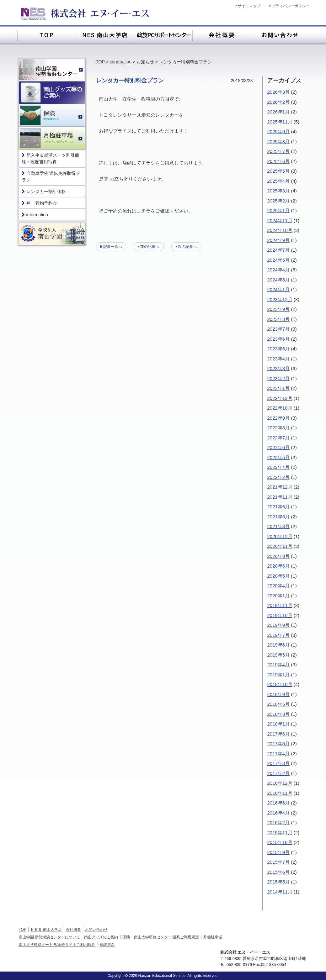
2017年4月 (279, 754)
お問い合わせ (96, 930)
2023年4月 (279, 359)
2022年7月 (279, 438)
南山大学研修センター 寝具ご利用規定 (166, 937)
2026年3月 (279, 92)
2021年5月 (279, 517)
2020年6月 (279, 566)
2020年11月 (280, 546)
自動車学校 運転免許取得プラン (51, 177)
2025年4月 (279, 181)
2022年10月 (280, 408)
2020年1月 (279, 596)
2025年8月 (279, 141)
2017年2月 (279, 773)
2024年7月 (279, 250)
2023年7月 (279, 329)
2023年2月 (279, 378)
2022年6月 (279, 447)
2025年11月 (280, 122)
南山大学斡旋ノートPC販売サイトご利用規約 (57, 945)
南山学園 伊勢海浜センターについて (49, 937)
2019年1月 (279, 675)
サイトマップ (249, 6)
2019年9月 (279, 625)
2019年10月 (280, 615)
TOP (100, 62)
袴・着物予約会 (39, 203)
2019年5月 (279, 655)
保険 (126, 937)
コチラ (144, 211)
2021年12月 (280, 487)
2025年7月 (279, 151)
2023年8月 (279, 319)
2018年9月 (279, 694)
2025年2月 (279, 201)
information (121, 62)
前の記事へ (150, 247)
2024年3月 (279, 280)
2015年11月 (280, 833)
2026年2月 (279, 102)
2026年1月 (279, 112)
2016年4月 (279, 813)
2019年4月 (279, 665)
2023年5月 (279, 349)
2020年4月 (279, 586)
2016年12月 (280, 783)
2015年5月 (279, 882)
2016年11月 (280, 793)
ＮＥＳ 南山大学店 (46, 930)
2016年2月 (279, 823)
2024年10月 (280, 230)
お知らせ (145, 62)
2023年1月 (279, 388)
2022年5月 (279, 457)
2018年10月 (280, 684)
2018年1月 (279, 724)
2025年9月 (279, 131)
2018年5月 (279, 704)
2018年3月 (279, 714)
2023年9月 (279, 309)
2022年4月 (279, 467)
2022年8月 (279, 428)
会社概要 (73, 930)
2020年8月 (279, 556)
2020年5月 (279, 576)
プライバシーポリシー (291, 6)
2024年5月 (279, 260)
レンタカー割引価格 (44, 191)
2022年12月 (280, 398)
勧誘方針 (107, 945)
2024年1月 (279, 289)
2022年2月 (279, 477)
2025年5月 (279, 171)
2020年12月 (280, 536)
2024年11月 (280, 220)
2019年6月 (279, 645)
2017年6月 (279, 734)
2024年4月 (279, 270)
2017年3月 (279, 763)
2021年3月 (279, 526)
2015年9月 (279, 852)
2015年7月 (279, 862)
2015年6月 (279, 872)
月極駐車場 (213, 937)
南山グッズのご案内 (101, 937)
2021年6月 (279, 507)
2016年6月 (279, 803)
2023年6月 (279, 339)
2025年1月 (279, 210)
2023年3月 (279, 368)
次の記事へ (187, 247)
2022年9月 (279, 418)
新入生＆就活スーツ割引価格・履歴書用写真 (50, 158)
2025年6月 (279, 161)
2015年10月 (280, 842)
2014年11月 (280, 892)
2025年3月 (279, 191)
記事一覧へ (113, 247)
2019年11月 (280, 605)
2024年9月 (279, 240)
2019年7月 (279, 635)
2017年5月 (279, 744)
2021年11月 (280, 497)
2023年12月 (280, 299)
